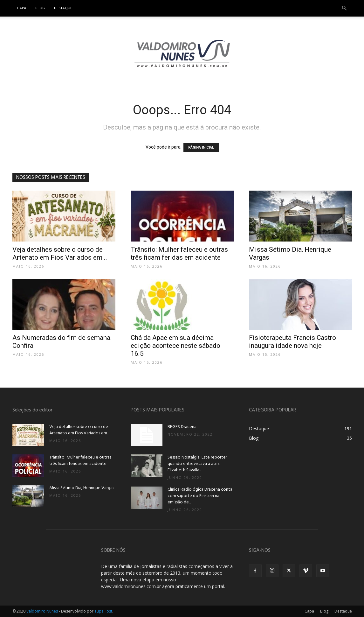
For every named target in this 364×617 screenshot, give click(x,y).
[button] (344, 8)
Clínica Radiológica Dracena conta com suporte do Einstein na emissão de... (200, 496)
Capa (22, 8)
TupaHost (103, 611)
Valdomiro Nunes (42, 611)
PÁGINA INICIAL (201, 147)
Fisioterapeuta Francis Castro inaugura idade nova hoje (292, 342)
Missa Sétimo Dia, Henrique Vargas (82, 488)
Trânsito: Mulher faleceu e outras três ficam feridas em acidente (179, 253)
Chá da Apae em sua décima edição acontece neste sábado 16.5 (175, 346)
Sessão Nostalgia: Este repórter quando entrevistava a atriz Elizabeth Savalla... (197, 464)
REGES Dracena (182, 427)
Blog (40, 8)
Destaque (63, 8)
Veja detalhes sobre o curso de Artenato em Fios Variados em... (60, 253)
